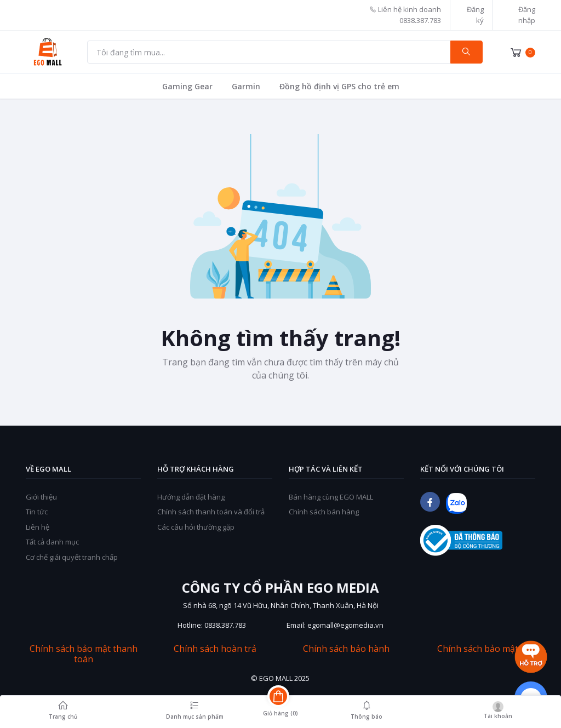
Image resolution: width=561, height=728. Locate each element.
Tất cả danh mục (52, 542)
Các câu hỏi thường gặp (196, 527)
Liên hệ (38, 527)
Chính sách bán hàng (324, 512)
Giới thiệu (41, 497)
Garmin (246, 86)
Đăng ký (475, 15)
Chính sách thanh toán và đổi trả (211, 512)
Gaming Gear (187, 86)
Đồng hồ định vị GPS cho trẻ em (339, 86)
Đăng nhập (527, 15)
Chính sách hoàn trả (215, 649)
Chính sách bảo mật (478, 649)
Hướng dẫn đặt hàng (191, 497)
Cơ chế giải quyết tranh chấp (72, 557)
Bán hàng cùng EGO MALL (331, 497)
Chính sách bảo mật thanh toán (84, 654)
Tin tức (37, 512)
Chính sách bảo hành (346, 649)
